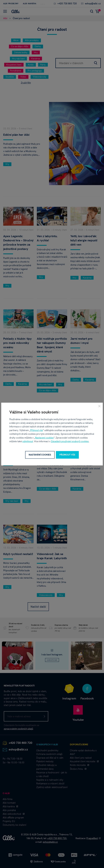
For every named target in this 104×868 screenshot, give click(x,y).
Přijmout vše (36, 430)
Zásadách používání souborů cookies (70, 441)
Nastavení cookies (44, 438)
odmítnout (28, 441)
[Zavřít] (99, 406)
